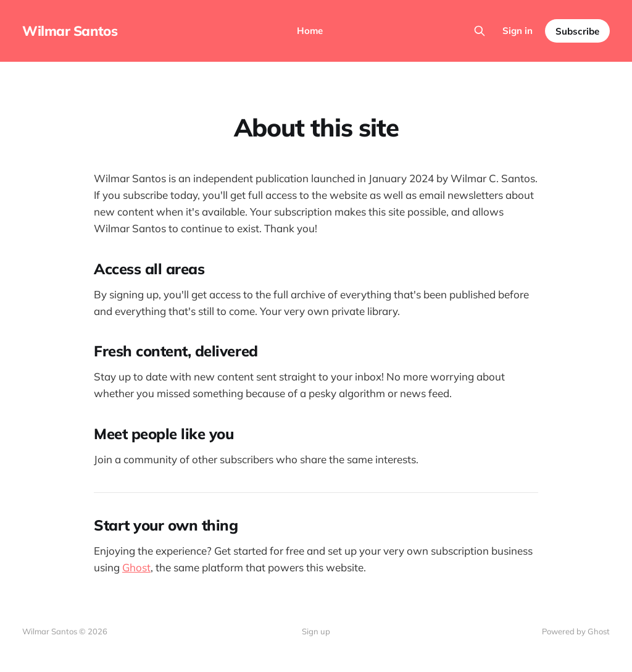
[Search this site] (480, 31)
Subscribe (577, 31)
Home (310, 31)
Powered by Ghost (576, 631)
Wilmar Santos (70, 31)
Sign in (518, 31)
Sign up (316, 631)
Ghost (136, 567)
